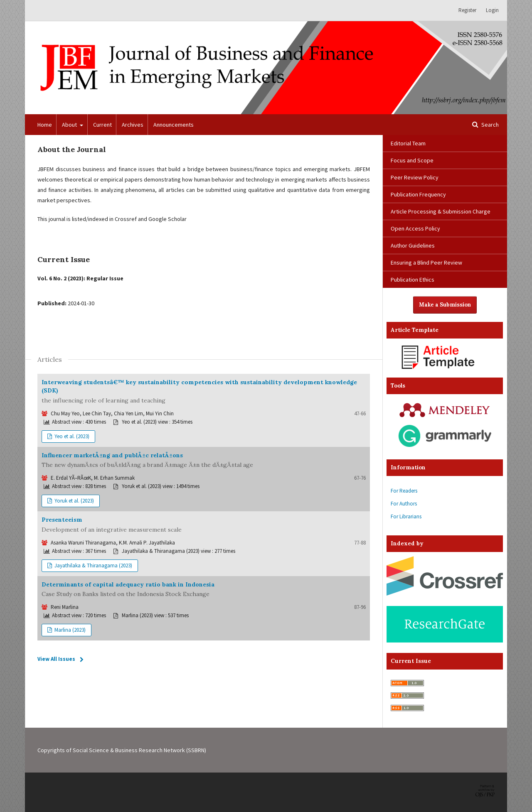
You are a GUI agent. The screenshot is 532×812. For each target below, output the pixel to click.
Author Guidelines (413, 245)
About (70, 125)
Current (102, 125)
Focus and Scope (412, 160)
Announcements (174, 125)
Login (492, 10)
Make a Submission (445, 305)
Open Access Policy (415, 228)
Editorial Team (408, 143)
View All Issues (56, 659)
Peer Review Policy (415, 177)
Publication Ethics (413, 280)
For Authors (404, 504)
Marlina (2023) (69, 630)
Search (489, 125)
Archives (133, 125)
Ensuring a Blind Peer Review (426, 262)
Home (45, 125)
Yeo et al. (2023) (71, 436)
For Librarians (406, 516)
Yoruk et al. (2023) (74, 501)
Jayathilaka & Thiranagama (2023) (93, 565)
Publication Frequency (418, 194)
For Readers (404, 491)
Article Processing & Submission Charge (441, 211)
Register (467, 10)
